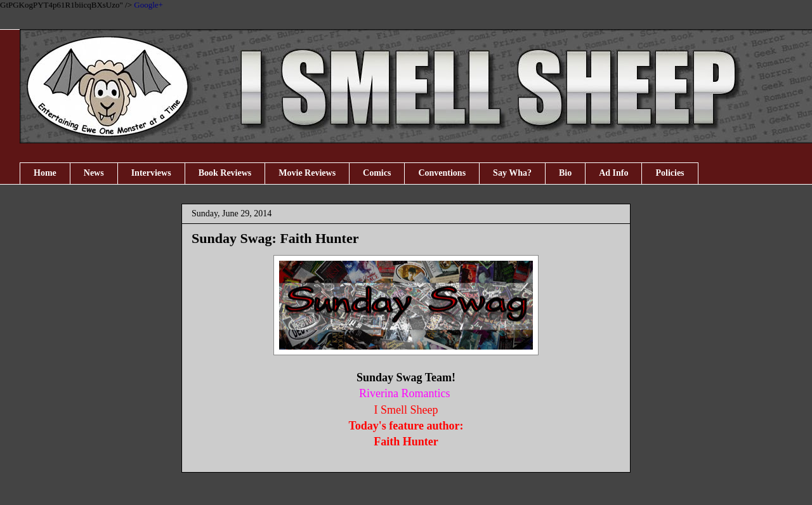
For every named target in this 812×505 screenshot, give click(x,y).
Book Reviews (225, 173)
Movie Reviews (307, 173)
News (94, 173)
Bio (565, 173)
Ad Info (613, 173)
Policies (670, 173)
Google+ (148, 5)
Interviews (151, 173)
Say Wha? (512, 173)
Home (45, 173)
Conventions (442, 173)
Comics (377, 173)
